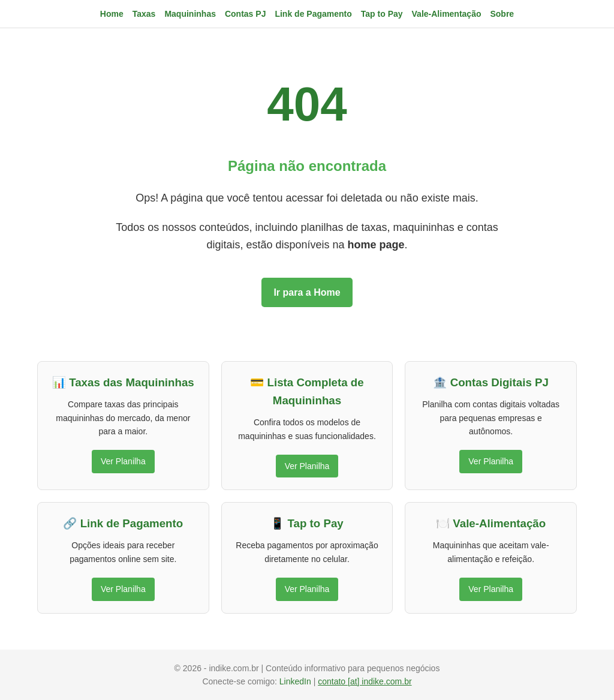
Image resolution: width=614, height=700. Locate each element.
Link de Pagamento (313, 14)
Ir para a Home (307, 292)
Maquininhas (190, 14)
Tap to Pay (382, 14)
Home (112, 14)
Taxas (144, 14)
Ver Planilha (123, 461)
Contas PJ (245, 14)
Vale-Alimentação (447, 14)
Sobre (502, 14)
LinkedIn (297, 681)
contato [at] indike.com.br (365, 681)
